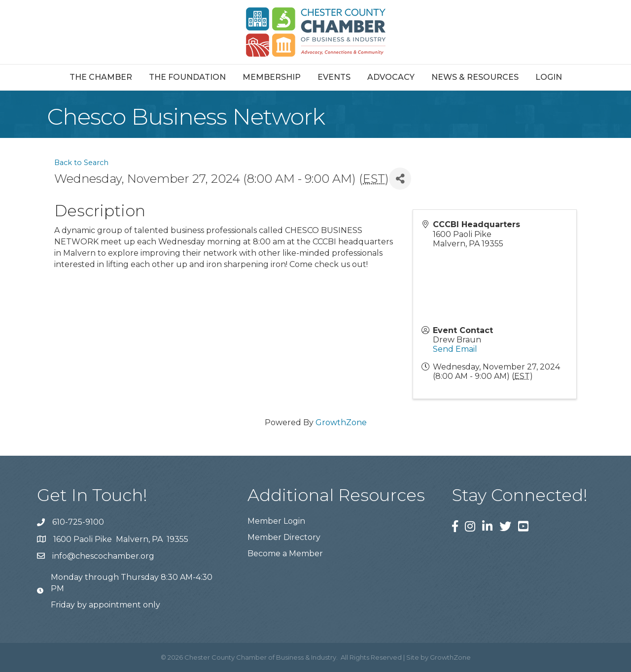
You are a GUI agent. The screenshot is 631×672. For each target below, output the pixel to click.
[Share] (400, 179)
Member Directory (284, 537)
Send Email (455, 349)
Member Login (276, 521)
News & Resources (475, 77)
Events (334, 77)
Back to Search (81, 163)
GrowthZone (341, 422)
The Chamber (101, 77)
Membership (272, 77)
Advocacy (391, 77)
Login (549, 77)
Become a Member (285, 554)
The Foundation (187, 77)
